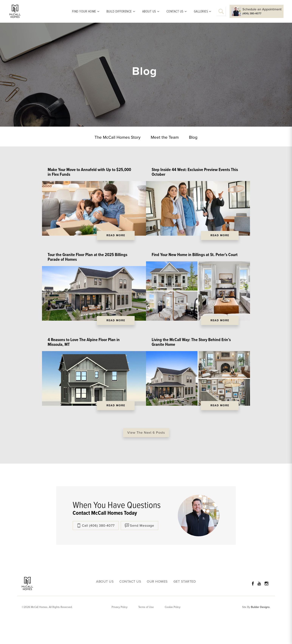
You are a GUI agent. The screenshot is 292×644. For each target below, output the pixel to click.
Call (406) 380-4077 (98, 548)
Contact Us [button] (175, 11)
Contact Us (130, 604)
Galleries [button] (201, 11)
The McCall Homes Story (118, 137)
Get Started (185, 604)
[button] (221, 11)
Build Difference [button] (119, 11)
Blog (193, 137)
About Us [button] (149, 11)
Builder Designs (260, 630)
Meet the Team (165, 137)
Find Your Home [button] (84, 11)
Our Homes (157, 604)
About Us (105, 604)
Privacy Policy (120, 630)
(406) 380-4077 (252, 13)
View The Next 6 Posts (146, 455)
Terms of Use (146, 630)
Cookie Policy (173, 630)
